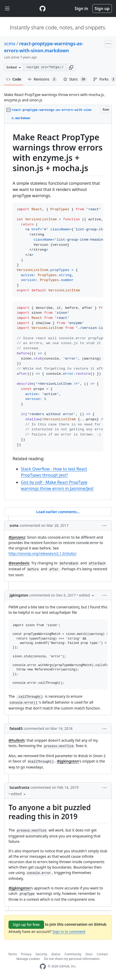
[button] (71, 67)
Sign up (102, 8)
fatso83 (16, 728)
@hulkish (16, 740)
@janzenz (17, 537)
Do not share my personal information (72, 959)
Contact (102, 954)
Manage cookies (28, 959)
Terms (13, 954)
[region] (58, 312)
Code (14, 79)
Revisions (42, 79)
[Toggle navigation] (7, 9)
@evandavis (19, 563)
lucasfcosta (19, 787)
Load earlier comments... (58, 512)
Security (41, 954)
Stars (75, 79)
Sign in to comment (69, 931)
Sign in (81, 8)
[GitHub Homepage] (43, 966)
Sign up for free (26, 925)
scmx (10, 43)
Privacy (26, 954)
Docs (89, 954)
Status (56, 954)
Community (73, 954)
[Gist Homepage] (43, 8)
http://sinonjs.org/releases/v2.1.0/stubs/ (43, 553)
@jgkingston (68, 761)
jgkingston (19, 595)
